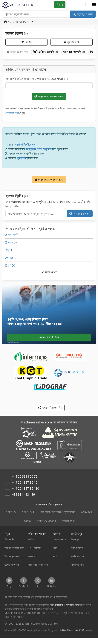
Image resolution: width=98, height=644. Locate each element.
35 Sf (9, 250)
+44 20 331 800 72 (25, 476)
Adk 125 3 (28, 512)
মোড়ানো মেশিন (68, 521)
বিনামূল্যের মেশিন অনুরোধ (38, 149)
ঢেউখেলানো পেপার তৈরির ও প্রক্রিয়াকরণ (58, 512)
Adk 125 (11, 512)
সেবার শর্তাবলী (79, 630)
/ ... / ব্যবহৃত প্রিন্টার (17, 22)
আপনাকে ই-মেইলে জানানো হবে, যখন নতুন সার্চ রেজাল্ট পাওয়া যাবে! (37, 79)
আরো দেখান (49, 272)
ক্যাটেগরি (21, 158)
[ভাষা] (88, 5)
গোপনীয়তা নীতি (12, 113)
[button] (94, 5)
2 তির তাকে (11, 242)
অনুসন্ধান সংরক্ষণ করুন (49, 96)
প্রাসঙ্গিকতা (71, 42)
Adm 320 (87, 512)
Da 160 (10, 265)
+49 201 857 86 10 (25, 482)
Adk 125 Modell (46, 521)
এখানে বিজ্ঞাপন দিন (50, 408)
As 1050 (11, 258)
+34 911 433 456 (23, 495)
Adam (27, 521)
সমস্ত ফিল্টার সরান (18, 52)
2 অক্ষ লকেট (12, 235)
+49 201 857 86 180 (26, 488)
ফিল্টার (26, 42)
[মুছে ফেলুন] (57, 52)
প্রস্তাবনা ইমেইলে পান (24, 144)
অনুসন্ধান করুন (83, 14)
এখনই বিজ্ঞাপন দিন (49, 337)
